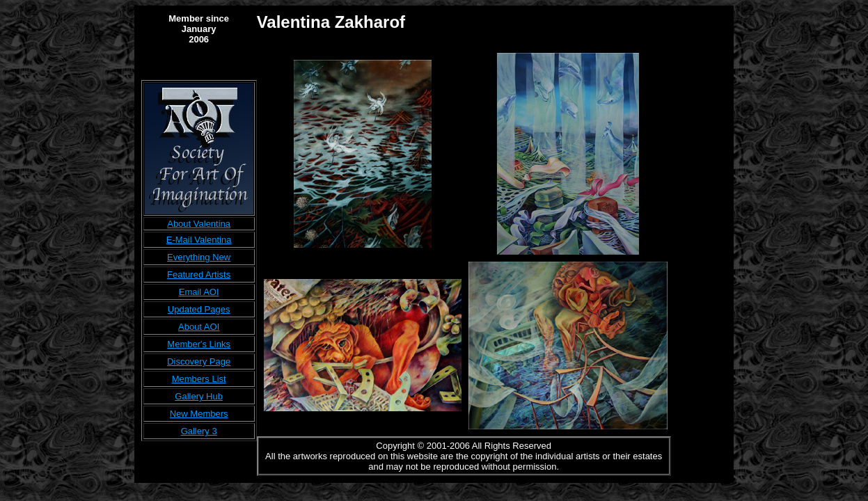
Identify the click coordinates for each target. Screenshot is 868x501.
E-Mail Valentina (199, 240)
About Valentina (199, 224)
